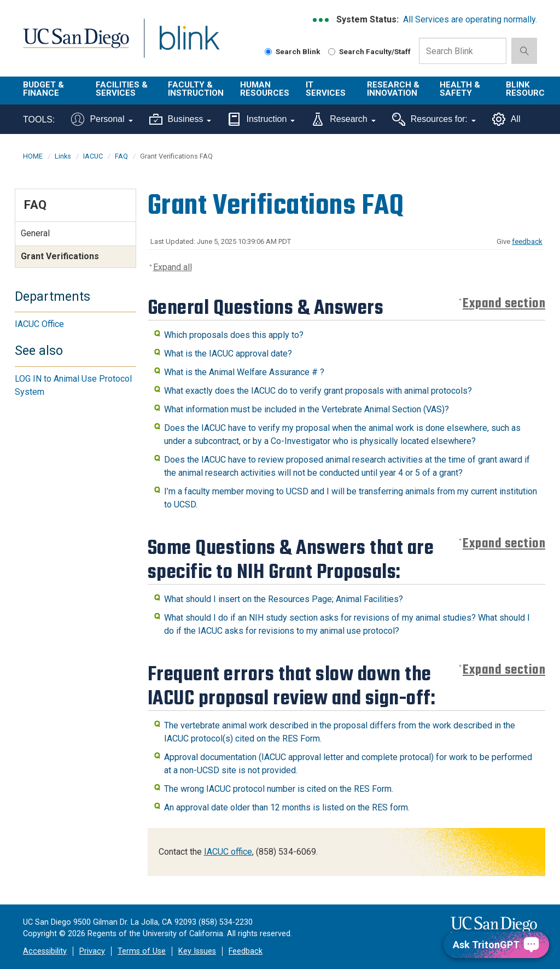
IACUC (93, 156)
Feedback (246, 951)
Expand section (504, 304)
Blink (179, 45)
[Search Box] (463, 51)
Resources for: (434, 119)
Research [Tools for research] (343, 119)
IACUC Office (39, 324)
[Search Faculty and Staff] (332, 52)
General (35, 233)
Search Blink (293, 51)
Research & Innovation (393, 89)
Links (63, 156)
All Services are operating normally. (470, 19)
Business (180, 119)
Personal (102, 119)
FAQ (121, 156)
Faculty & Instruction (196, 89)
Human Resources (265, 89)
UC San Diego (72, 45)
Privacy (92, 951)
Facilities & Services (122, 89)
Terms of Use (142, 951)
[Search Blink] (268, 52)
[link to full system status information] (321, 20)
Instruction (261, 119)
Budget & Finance (43, 89)
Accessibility (45, 951)
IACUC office (228, 852)
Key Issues (197, 951)
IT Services (326, 89)
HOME (33, 156)
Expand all (173, 267)
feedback (527, 241)
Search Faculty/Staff (369, 51)
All (506, 119)
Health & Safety (460, 89)
